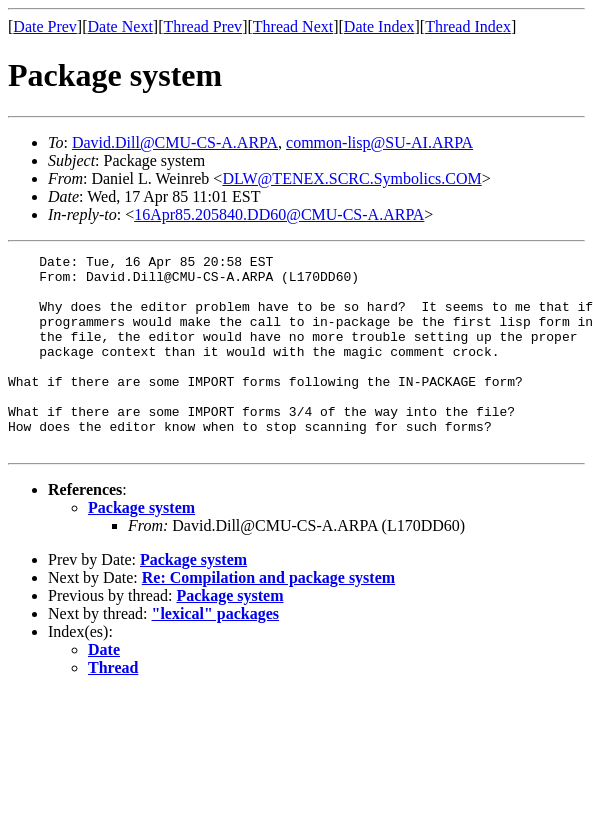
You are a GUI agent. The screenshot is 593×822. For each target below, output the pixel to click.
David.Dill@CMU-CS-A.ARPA (175, 142)
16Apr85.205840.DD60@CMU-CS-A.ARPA (279, 214)
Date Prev (45, 26)
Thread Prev (202, 26)
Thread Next (293, 26)
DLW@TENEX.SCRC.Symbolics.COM (351, 178)
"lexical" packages (216, 652)
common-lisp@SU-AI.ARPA (379, 142)
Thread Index (468, 26)
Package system (141, 546)
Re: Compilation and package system (268, 616)
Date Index (379, 26)
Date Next (120, 26)
